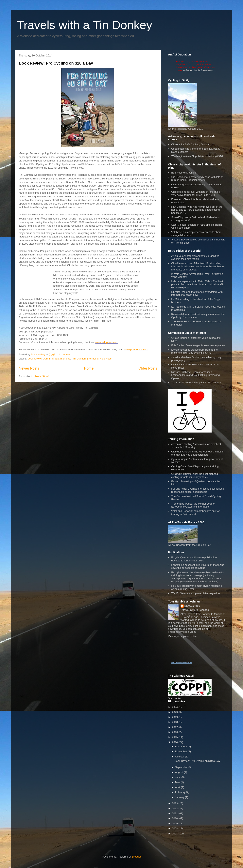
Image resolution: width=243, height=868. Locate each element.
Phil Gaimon (79, 359)
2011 (175, 813)
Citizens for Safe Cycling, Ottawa (190, 144)
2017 (175, 727)
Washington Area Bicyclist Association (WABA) (198, 156)
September (182, 767)
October (180, 757)
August (180, 772)
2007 (175, 834)
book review (35, 359)
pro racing (93, 359)
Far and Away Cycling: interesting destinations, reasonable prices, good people (198, 490)
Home (89, 368)
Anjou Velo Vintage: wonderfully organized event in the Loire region (195, 258)
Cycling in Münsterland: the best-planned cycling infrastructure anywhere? (195, 475)
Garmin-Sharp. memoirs (56, 359)
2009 (175, 823)
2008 (175, 828)
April (178, 787)
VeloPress (106, 359)
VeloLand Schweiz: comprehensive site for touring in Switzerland (195, 513)
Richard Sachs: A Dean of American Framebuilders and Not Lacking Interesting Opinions (195, 375)
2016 (175, 732)
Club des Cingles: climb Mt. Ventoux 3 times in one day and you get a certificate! (198, 453)
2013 (175, 803)
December (182, 746)
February (181, 792)
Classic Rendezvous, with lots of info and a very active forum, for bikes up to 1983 (196, 193)
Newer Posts (29, 368)
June (178, 777)
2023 (175, 712)
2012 (175, 808)
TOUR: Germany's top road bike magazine (195, 593)
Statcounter (175, 698)
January (180, 797)
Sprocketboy (192, 606)
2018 (175, 722)
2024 (175, 707)
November (182, 751)
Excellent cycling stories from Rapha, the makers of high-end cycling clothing (194, 351)
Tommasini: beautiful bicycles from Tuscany (196, 382)
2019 (175, 717)
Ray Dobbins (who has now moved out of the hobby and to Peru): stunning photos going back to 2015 (197, 210)
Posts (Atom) (42, 376)
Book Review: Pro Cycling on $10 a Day (56, 63)
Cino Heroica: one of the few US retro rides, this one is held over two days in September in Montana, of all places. (197, 266)
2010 (175, 818)
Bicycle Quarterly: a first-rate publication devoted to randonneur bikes (194, 559)
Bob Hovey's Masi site (184, 173)
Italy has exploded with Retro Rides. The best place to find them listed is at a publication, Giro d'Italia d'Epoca (198, 284)
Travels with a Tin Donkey (85, 25)
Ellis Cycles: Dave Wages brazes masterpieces (198, 345)
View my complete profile (182, 636)
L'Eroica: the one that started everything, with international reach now (197, 293)
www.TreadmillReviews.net (182, 663)
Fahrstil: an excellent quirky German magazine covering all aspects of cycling (198, 566)
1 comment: (66, 354)
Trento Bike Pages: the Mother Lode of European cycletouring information (193, 505)
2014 (175, 742)
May (178, 782)
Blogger (136, 857)
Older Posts (148, 368)
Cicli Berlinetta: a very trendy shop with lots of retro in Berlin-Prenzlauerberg (197, 179)
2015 (175, 737)
